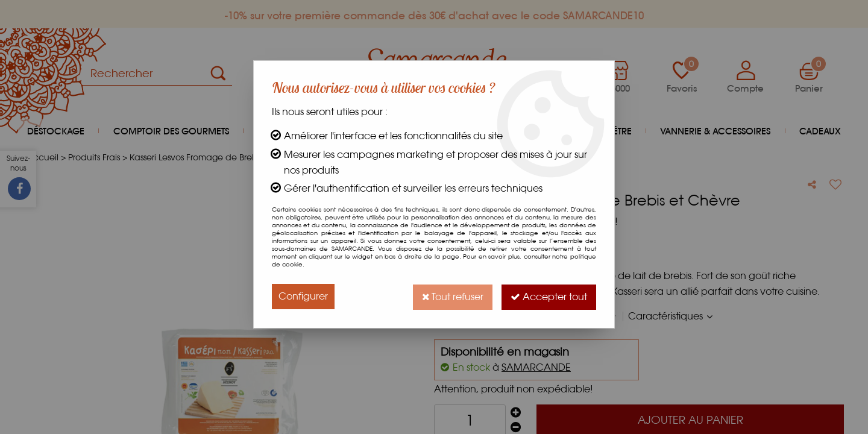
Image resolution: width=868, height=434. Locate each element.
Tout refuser (451, 296)
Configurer (303, 296)
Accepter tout (548, 296)
